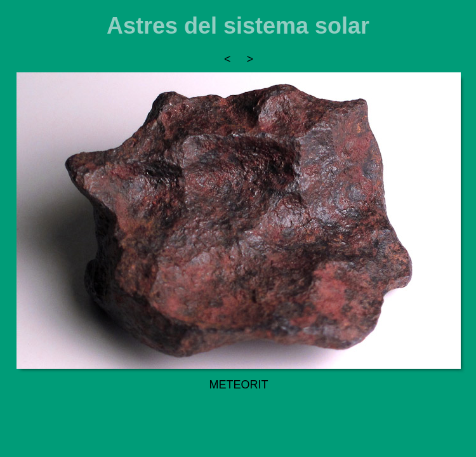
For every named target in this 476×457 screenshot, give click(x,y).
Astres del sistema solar (238, 26)
